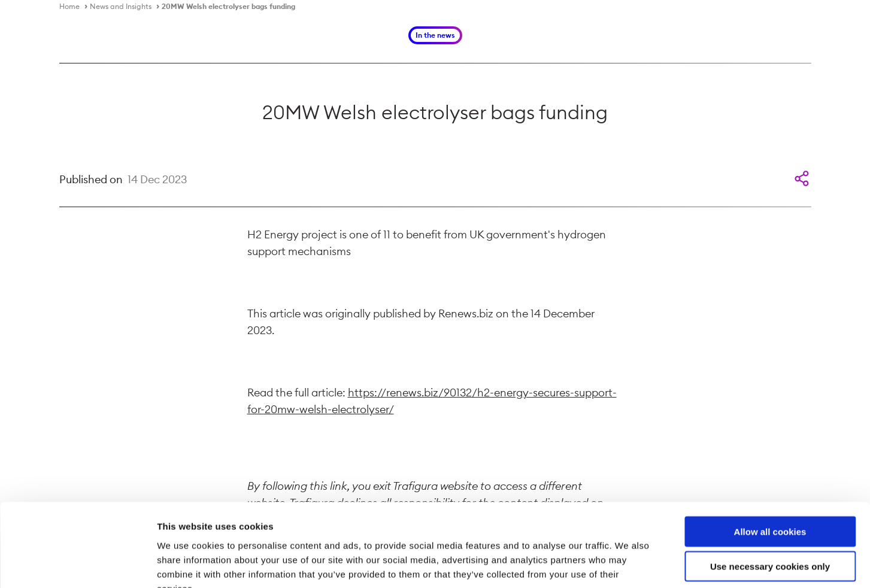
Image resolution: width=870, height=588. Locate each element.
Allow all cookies (770, 459)
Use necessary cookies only (770, 494)
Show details (628, 564)
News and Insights (121, 6)
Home (69, 6)
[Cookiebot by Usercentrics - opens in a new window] (78, 565)
